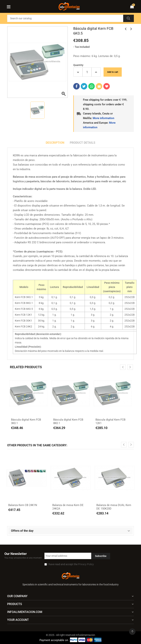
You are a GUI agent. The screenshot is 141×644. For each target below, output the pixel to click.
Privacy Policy (86, 564)
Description (55, 143)
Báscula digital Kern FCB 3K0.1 (26, 421)
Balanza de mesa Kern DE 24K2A (68, 507)
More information (103, 118)
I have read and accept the (71, 564)
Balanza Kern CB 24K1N (23, 505)
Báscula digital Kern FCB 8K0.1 (68, 421)
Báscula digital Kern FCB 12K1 (110, 421)
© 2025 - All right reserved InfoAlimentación (70, 635)
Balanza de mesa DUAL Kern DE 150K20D (114, 507)
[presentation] (123, 367)
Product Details (83, 143)
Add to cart (113, 72)
